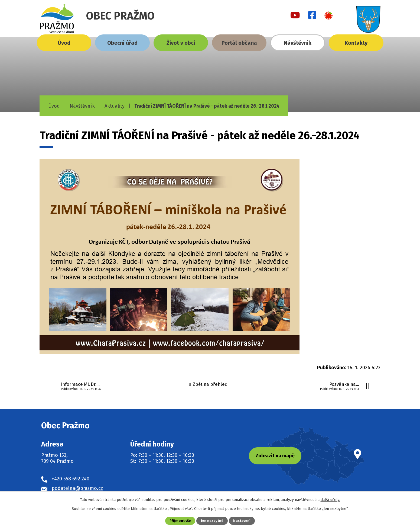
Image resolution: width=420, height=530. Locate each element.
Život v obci (181, 43)
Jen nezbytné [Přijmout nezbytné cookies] (212, 521)
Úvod (64, 43)
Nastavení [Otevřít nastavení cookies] (242, 521)
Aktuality (115, 106)
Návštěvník (298, 43)
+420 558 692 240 (71, 479)
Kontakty (356, 43)
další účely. (330, 500)
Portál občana (239, 43)
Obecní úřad (122, 43)
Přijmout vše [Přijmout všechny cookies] (180, 521)
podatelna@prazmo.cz (77, 488)
